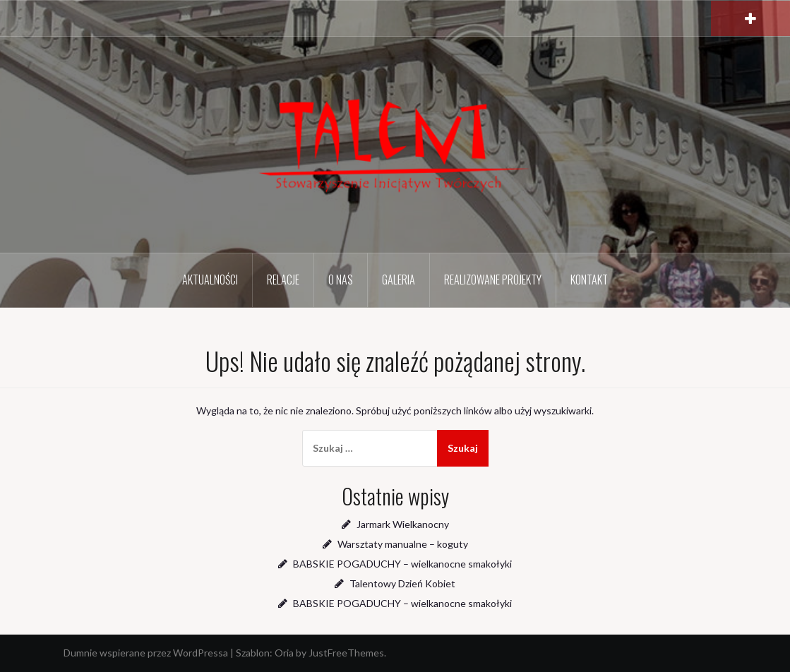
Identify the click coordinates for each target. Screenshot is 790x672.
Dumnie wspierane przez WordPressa (146, 653)
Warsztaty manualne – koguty (403, 544)
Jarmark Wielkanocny (403, 524)
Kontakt (589, 280)
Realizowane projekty (493, 280)
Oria (284, 653)
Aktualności (210, 280)
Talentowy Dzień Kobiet (402, 583)
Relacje (283, 280)
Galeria (399, 280)
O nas (341, 280)
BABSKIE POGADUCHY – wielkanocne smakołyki (402, 564)
